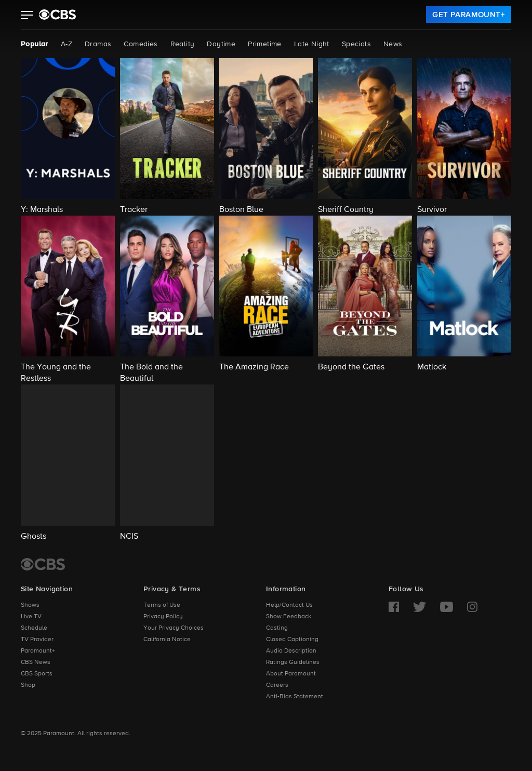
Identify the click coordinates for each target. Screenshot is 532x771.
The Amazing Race (254, 367)
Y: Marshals (42, 210)
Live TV (31, 617)
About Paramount (291, 674)
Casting (277, 628)
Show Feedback (289, 617)
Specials (356, 44)
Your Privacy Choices (174, 628)
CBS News (36, 662)
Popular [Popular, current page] (35, 44)
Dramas (98, 44)
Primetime (265, 44)
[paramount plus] (57, 15)
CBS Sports (37, 674)
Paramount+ (38, 651)
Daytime (221, 44)
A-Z (66, 44)
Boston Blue (241, 210)
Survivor (432, 210)
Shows (30, 605)
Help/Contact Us (289, 605)
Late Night (312, 44)
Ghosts (34, 537)
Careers (277, 685)
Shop (28, 685)
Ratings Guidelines (293, 662)
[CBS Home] (43, 564)
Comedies (141, 44)
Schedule (34, 628)
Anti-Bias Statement (295, 697)
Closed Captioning (292, 640)
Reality (183, 44)
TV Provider (37, 640)
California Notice (167, 640)
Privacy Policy (163, 617)
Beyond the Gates (351, 367)
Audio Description (291, 651)
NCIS (129, 537)
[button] (27, 16)
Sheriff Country (346, 210)
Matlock (432, 367)
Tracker (134, 210)
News (393, 44)
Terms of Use (162, 605)
